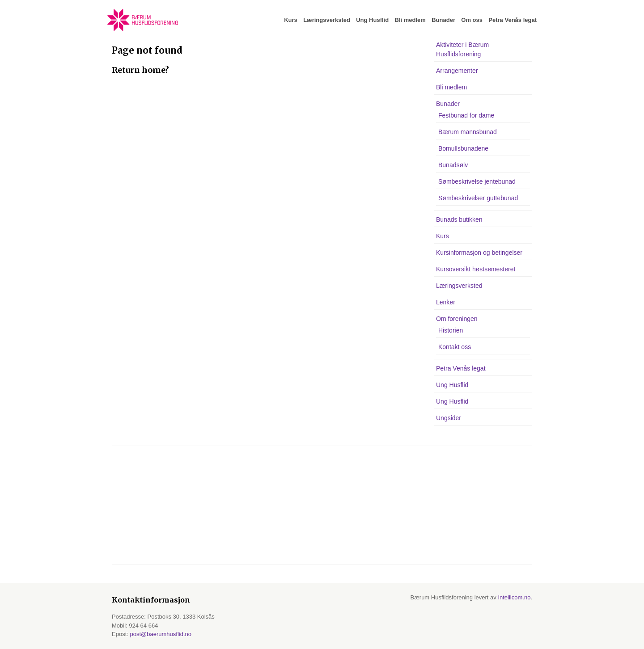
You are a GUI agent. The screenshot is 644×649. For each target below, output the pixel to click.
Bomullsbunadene (463, 148)
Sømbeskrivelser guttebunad (478, 198)
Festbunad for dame (466, 115)
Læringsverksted (327, 20)
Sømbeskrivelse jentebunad (477, 181)
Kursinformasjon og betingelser (479, 253)
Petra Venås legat (513, 20)
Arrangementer (457, 71)
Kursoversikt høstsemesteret (476, 269)
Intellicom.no (514, 597)
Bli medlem (410, 20)
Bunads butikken (459, 219)
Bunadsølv (453, 165)
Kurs (291, 20)
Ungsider (449, 418)
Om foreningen (457, 319)
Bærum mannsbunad (468, 132)
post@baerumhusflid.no (161, 634)
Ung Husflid (372, 20)
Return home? (140, 70)
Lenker (446, 302)
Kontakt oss (455, 347)
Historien (451, 330)
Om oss (472, 20)
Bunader (443, 20)
